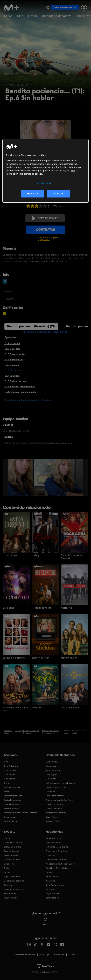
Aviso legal (45, 955)
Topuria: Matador (12, 877)
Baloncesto (9, 864)
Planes (49, 872)
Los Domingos (52, 762)
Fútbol (33, 16)
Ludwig (36, 555)
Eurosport (9, 885)
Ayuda (45, 922)
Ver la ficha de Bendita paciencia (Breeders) (46, 332)
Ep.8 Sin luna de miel (15, 381)
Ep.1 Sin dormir (12, 343)
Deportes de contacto (14, 881)
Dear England (52, 775)
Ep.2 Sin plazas (12, 349)
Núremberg (51, 766)
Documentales (11, 817)
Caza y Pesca (52, 817)
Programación (11, 898)
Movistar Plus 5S (53, 821)
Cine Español (10, 770)
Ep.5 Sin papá (12, 365)
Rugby (7, 872)
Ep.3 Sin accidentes (15, 354)
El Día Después (11, 855)
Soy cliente (45, 218)
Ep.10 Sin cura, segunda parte (20, 392)
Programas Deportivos (56, 813)
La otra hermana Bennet (57, 787)
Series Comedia (11, 808)
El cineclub (9, 608)
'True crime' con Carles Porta (59, 800)
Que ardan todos (70, 707)
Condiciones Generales (56, 851)
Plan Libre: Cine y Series (57, 868)
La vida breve (10, 555)
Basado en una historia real (15, 709)
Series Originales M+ (13, 796)
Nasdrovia (66, 608)
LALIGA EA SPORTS (12, 847)
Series (8, 16)
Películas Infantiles (13, 787)
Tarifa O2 (50, 889)
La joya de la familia (14, 658)
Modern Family (69, 658)
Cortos (7, 783)
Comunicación (52, 898)
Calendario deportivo (57, 16)
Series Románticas (13, 800)
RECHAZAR (32, 194)
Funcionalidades (53, 843)
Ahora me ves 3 (53, 770)
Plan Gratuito (52, 877)
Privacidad (59, 955)
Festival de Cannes (54, 804)
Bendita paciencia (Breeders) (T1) (31, 326)
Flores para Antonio (55, 796)
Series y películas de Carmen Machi (20, 813)
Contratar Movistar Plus (56, 860)
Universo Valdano (12, 860)
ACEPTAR (59, 194)
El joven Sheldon (41, 658)
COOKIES (73, 955)
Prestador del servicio (25, 955)
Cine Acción (10, 779)
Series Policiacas (12, 804)
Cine (20, 16)
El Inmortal (51, 779)
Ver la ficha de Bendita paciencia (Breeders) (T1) (30, 400)
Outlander (50, 792)
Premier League (12, 851)
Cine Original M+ (12, 766)
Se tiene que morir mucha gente (61, 783)
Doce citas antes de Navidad (72, 557)
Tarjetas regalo (53, 894)
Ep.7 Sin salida (12, 376)
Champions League (13, 843)
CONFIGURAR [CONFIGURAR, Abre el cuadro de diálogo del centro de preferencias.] (44, 183)
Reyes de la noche (42, 608)
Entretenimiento (12, 821)
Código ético (51, 855)
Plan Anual (51, 881)
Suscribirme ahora (65, 8)
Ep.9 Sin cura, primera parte (20, 386)
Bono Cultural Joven (55, 885)
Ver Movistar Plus (53, 838)
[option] (21, 478)
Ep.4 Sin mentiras (14, 359)
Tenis (6, 868)
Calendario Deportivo (14, 889)
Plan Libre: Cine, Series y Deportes (61, 864)
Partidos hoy (10, 894)
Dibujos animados (54, 808)
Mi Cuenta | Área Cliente (57, 847)
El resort (36, 707)
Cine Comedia (11, 775)
